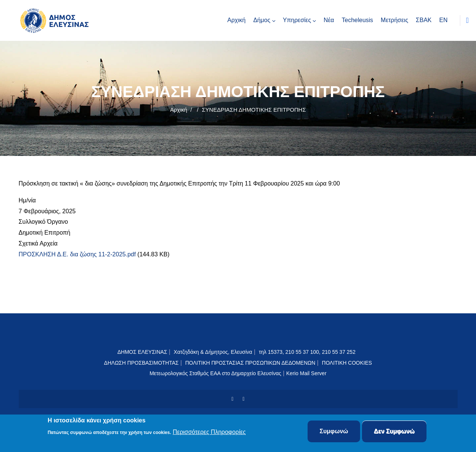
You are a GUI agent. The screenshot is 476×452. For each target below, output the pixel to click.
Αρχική (179, 110)
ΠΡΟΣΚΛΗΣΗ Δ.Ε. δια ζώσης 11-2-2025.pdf (77, 254)
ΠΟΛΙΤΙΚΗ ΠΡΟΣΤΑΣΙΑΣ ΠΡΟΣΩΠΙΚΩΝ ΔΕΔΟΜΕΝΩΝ (250, 363)
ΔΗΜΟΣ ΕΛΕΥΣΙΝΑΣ (142, 352)
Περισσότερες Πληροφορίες (209, 432)
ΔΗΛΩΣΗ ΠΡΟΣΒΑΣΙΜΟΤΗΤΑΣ (141, 363)
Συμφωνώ (334, 432)
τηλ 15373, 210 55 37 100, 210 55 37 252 (308, 352)
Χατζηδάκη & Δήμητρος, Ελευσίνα (213, 352)
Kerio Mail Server (306, 373)
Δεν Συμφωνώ (394, 432)
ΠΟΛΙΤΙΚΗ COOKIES (347, 363)
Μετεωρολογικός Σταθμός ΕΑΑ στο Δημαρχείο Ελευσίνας (215, 373)
